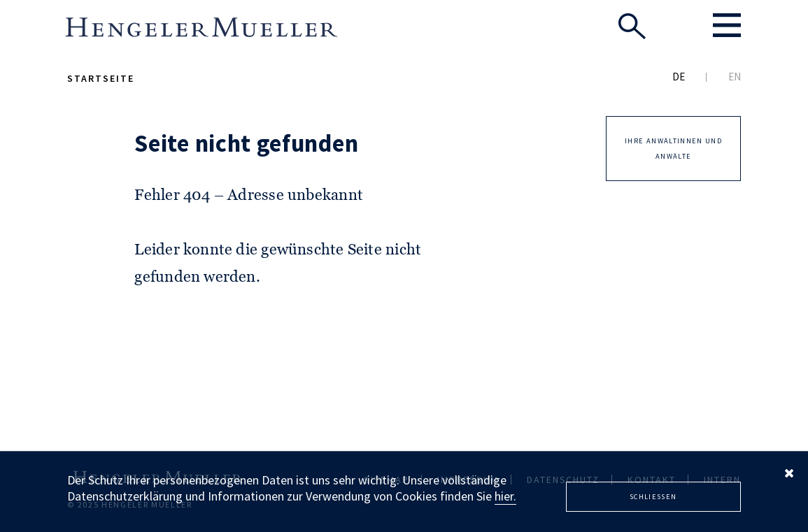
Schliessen (653, 497)
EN (735, 77)
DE (679, 77)
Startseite (101, 78)
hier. (505, 496)
